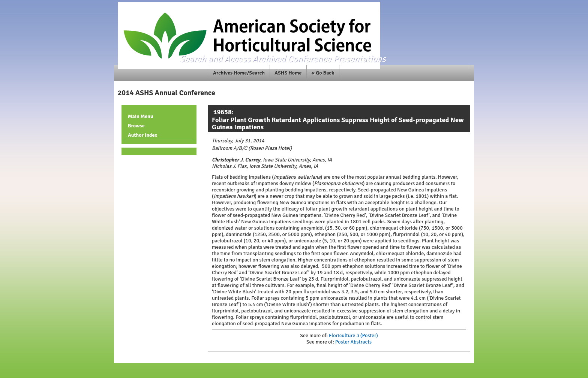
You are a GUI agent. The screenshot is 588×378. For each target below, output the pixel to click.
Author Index (142, 135)
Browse (136, 126)
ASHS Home (288, 73)
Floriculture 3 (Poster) (353, 335)
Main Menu (141, 116)
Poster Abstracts (353, 342)
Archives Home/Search (239, 73)
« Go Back (323, 73)
